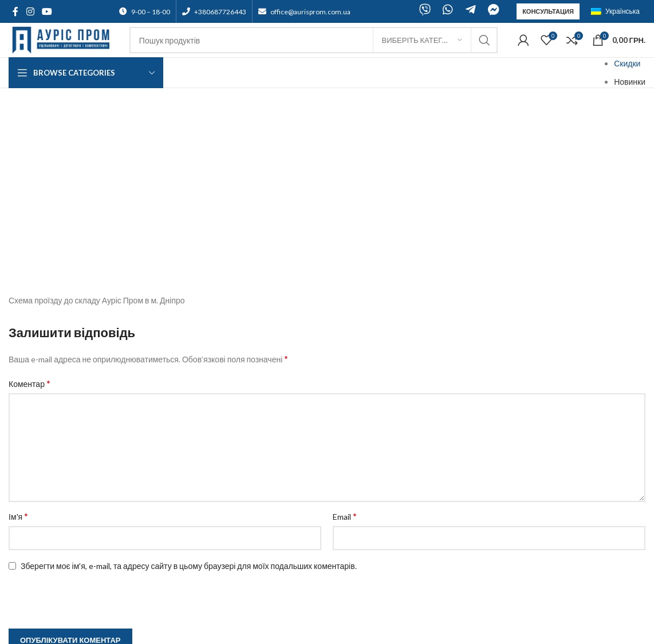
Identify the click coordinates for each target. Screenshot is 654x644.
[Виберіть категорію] (422, 40)
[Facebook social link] (15, 11)
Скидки (627, 63)
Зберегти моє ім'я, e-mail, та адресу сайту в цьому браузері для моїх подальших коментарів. (189, 407)
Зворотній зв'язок (40, 556)
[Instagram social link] (30, 11)
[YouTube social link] (47, 11)
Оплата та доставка (45, 568)
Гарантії (23, 579)
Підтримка (28, 534)
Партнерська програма (51, 523)
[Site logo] (63, 39)
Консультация (548, 11)
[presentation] (81, 443)
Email (345, 358)
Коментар (29, 225)
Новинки (630, 82)
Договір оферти (37, 545)
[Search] (314, 40)
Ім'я (18, 358)
